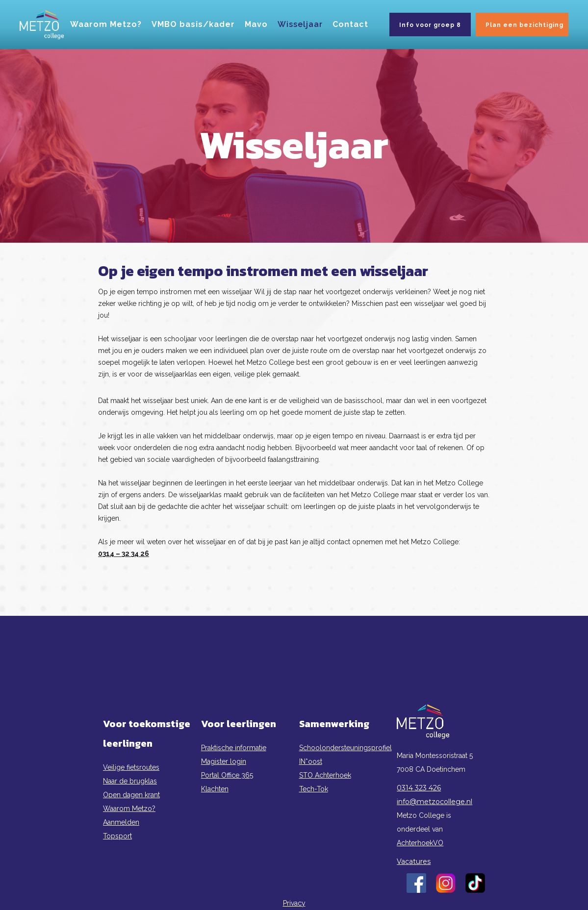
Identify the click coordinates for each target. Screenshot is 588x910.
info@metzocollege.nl (435, 802)
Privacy (294, 903)
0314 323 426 (419, 788)
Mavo (256, 24)
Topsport (117, 836)
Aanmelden (121, 822)
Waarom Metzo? (106, 24)
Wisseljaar (300, 24)
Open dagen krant (131, 795)
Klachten (215, 789)
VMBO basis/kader (193, 24)
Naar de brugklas (130, 781)
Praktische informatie (234, 748)
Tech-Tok (314, 789)
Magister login (224, 761)
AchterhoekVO (420, 843)
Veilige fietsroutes (131, 767)
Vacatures (414, 861)
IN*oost (311, 761)
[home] (42, 25)
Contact (350, 24)
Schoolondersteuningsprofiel (343, 748)
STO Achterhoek (325, 775)
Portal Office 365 (227, 775)
